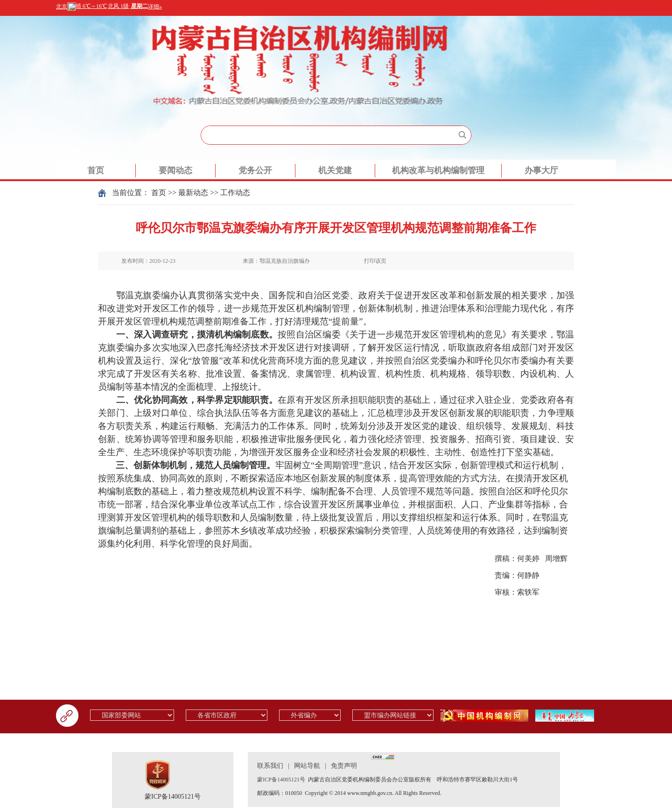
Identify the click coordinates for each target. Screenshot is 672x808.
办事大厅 (541, 170)
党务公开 (255, 170)
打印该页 (375, 261)
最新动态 (193, 193)
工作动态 (235, 193)
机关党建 (335, 170)
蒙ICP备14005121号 (173, 797)
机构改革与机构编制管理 (438, 170)
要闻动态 (175, 170)
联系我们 (270, 766)
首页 (96, 170)
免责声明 (344, 766)
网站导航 (307, 766)
